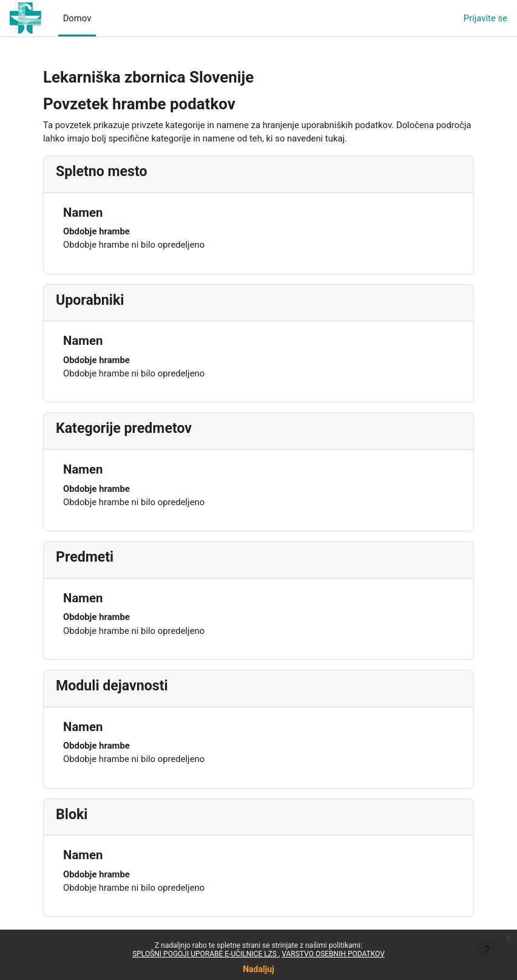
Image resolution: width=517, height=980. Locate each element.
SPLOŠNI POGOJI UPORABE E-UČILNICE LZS (205, 954)
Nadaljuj (258, 969)
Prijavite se (485, 18)
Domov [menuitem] (77, 18)
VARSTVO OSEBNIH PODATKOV (333, 954)
